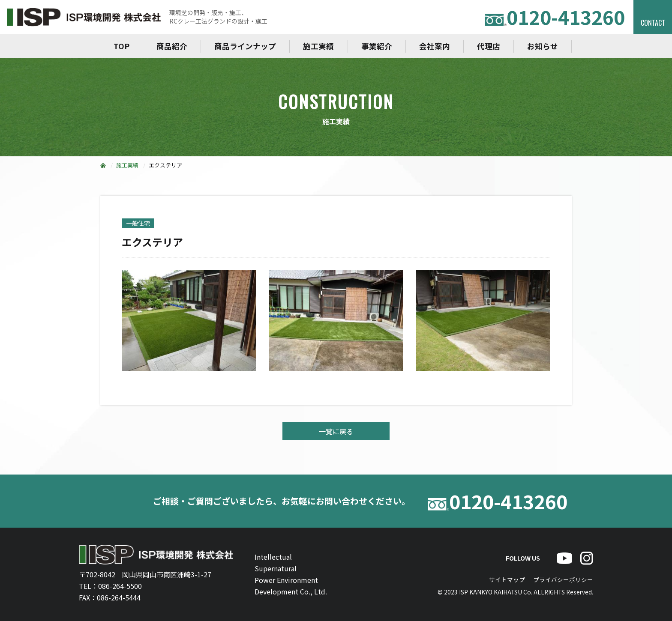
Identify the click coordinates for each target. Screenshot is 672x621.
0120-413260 (555, 17)
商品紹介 (172, 46)
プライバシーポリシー (563, 579)
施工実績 (318, 46)
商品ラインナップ (245, 46)
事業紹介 (377, 46)
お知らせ (543, 46)
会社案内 (435, 46)
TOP (121, 46)
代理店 (489, 46)
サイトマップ (507, 579)
